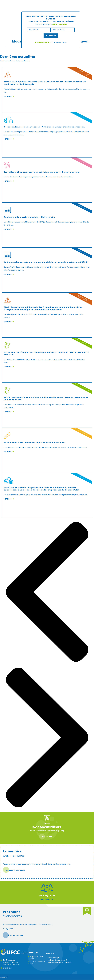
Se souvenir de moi (59, 42)
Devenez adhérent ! (60, 24)
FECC (32, 964)
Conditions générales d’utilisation (60, 962)
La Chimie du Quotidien (38, 961)
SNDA (32, 959)
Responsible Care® (36, 956)
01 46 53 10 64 (8, 968)
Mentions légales (54, 958)
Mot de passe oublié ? (43, 43)
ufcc (6, 977)
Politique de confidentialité (58, 960)
